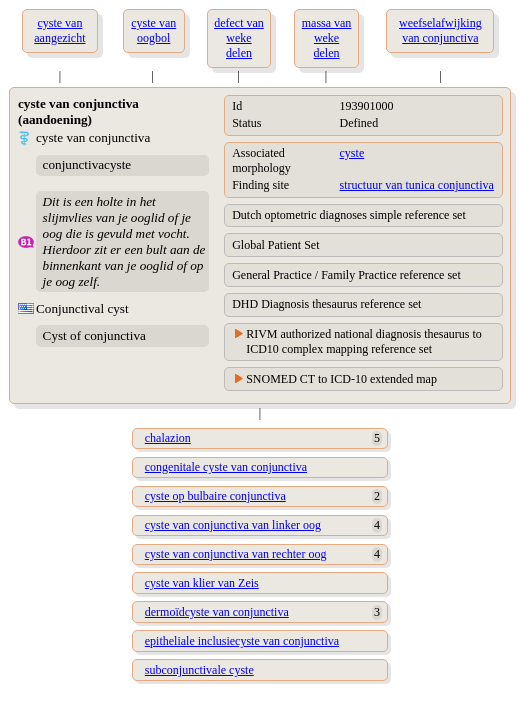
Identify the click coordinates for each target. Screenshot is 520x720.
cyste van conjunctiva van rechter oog (236, 554)
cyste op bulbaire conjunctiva (215, 496)
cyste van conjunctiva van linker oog (233, 525)
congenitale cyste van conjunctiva (226, 467)
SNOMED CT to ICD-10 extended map (341, 379)
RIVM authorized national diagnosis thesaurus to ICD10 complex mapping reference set (364, 341)
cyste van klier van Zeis (202, 583)
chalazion (168, 438)
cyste (352, 153)
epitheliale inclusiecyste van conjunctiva (242, 641)
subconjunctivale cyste (199, 670)
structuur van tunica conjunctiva (417, 185)
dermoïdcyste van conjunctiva (217, 612)
